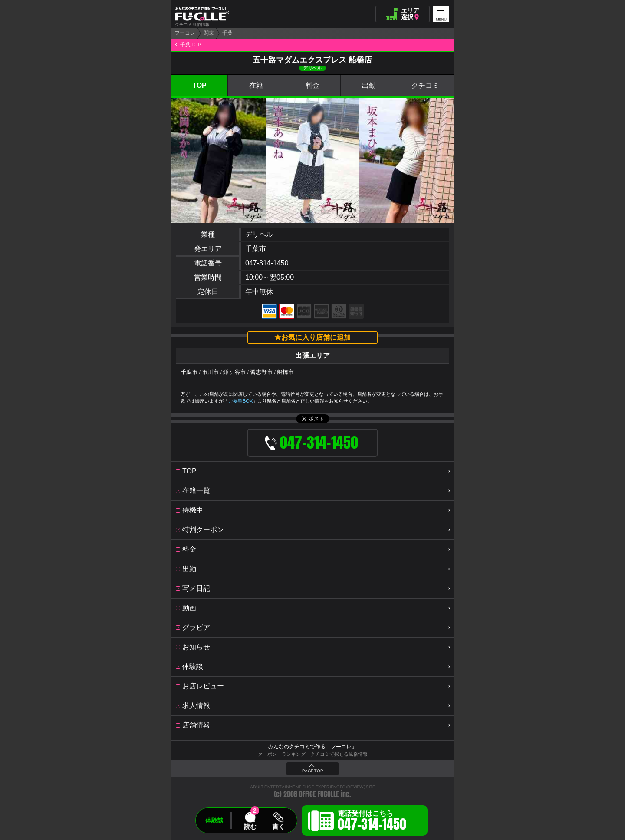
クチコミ (425, 85)
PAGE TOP (312, 771)
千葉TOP (191, 45)
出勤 (369, 85)
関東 (209, 33)
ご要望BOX (240, 401)
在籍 (256, 85)
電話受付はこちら (372, 822)
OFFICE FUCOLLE (319, 794)
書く (278, 827)
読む (250, 827)
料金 (312, 85)
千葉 (227, 33)
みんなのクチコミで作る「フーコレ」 (312, 747)
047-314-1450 (267, 263)
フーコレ (185, 33)
